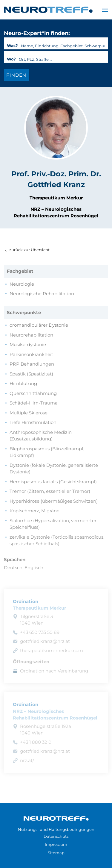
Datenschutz (56, 836)
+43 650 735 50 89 (40, 632)
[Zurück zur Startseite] (49, 10)
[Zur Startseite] (56, 818)
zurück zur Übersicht (27, 250)
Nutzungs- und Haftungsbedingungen (56, 829)
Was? (12, 46)
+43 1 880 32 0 (36, 742)
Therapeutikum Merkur (56, 198)
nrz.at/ (27, 760)
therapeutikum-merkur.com (52, 650)
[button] (105, 10)
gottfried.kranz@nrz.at (45, 641)
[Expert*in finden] (16, 75)
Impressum (56, 844)
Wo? (11, 59)
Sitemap (56, 853)
